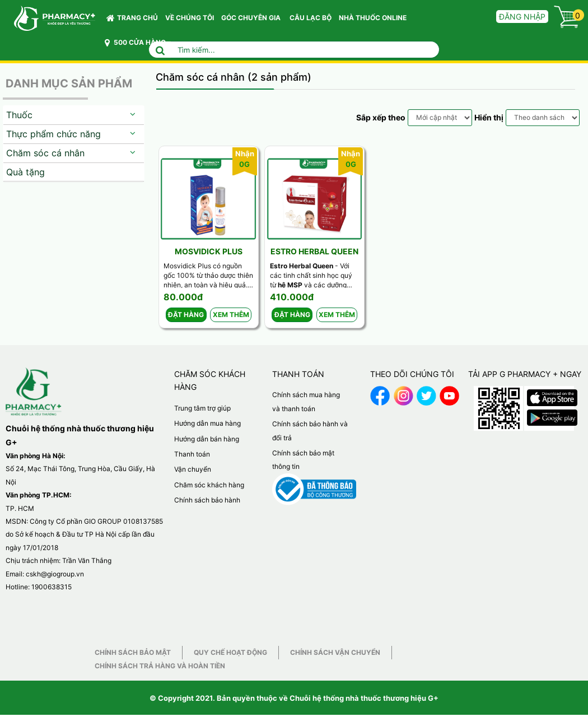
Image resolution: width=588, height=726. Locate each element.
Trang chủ (132, 18)
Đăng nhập (522, 17)
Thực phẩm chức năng (53, 134)
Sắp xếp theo (381, 117)
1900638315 (52, 587)
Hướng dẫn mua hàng (207, 423)
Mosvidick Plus (209, 251)
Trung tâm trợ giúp (202, 408)
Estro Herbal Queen (314, 251)
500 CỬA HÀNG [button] (135, 43)
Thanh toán (192, 454)
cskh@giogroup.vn (55, 574)
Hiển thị (489, 117)
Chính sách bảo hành (207, 500)
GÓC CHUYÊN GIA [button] (253, 20)
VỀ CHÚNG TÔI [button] (190, 18)
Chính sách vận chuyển (335, 652)
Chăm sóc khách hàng (209, 485)
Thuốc (19, 115)
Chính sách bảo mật (133, 652)
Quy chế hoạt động (230, 652)
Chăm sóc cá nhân (45, 153)
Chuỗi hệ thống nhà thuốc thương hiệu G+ (364, 698)
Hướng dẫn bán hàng (207, 439)
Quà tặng (25, 172)
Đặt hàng (186, 315)
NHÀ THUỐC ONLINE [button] (373, 18)
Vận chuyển (193, 469)
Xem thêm (231, 315)
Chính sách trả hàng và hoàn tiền (160, 666)
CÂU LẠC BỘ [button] (311, 18)
